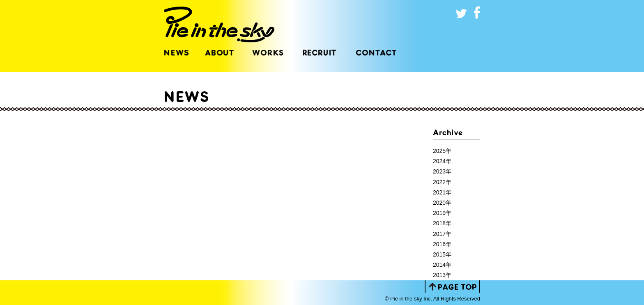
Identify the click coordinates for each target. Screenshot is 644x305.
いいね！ (474, 12)
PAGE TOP (452, 287)
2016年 (442, 244)
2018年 (442, 223)
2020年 (442, 203)
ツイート (462, 12)
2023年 (442, 171)
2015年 (442, 254)
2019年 (442, 213)
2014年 (442, 265)
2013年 (442, 275)
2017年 (442, 234)
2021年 (442, 192)
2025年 (442, 151)
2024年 (442, 161)
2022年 (442, 182)
